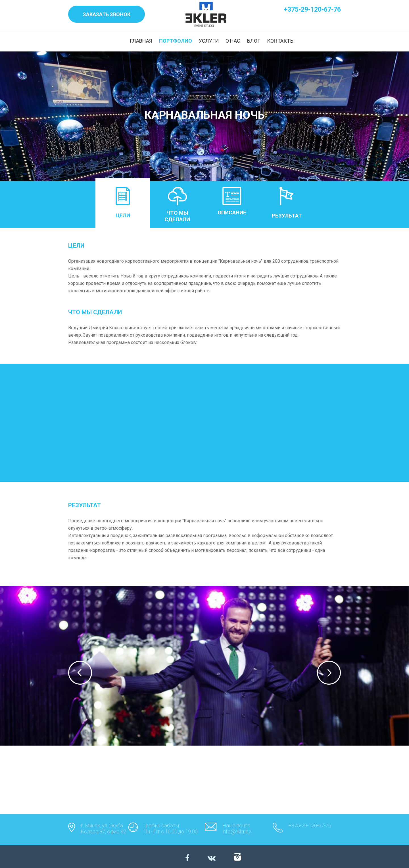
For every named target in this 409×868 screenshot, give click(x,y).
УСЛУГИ (209, 41)
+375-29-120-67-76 (312, 10)
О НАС (233, 41)
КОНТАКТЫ (281, 41)
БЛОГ (254, 41)
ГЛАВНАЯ (141, 41)
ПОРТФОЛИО (176, 41)
